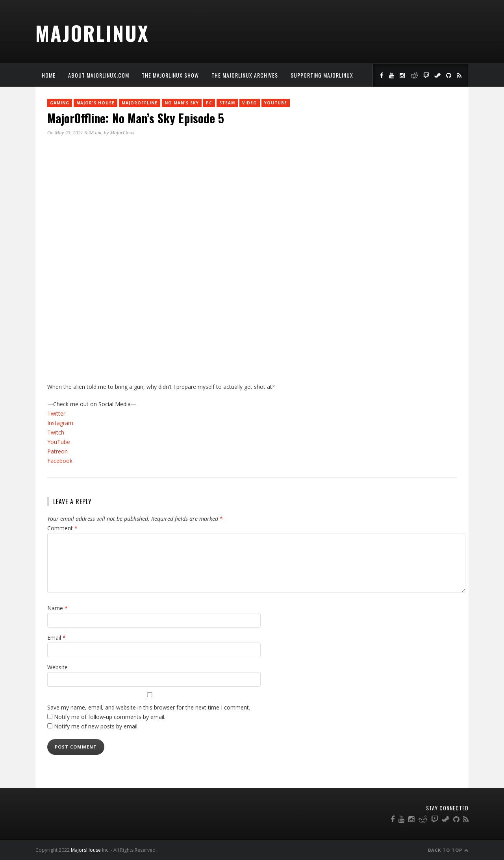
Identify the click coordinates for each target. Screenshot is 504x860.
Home (49, 75)
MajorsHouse (86, 850)
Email (57, 638)
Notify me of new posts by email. (96, 726)
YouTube (276, 103)
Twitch (56, 432)
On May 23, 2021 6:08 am (74, 133)
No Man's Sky (182, 103)
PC (209, 103)
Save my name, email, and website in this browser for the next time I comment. (149, 707)
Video (250, 103)
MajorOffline (140, 103)
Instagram (60, 423)
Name (57, 608)
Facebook (60, 461)
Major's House (95, 103)
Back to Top (448, 850)
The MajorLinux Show (170, 75)
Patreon (57, 451)
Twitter (56, 413)
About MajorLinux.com (99, 75)
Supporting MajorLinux (322, 75)
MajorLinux (92, 33)
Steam (227, 103)
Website (57, 667)
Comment (62, 528)
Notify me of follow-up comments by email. (110, 717)
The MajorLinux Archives (245, 75)
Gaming (60, 103)
